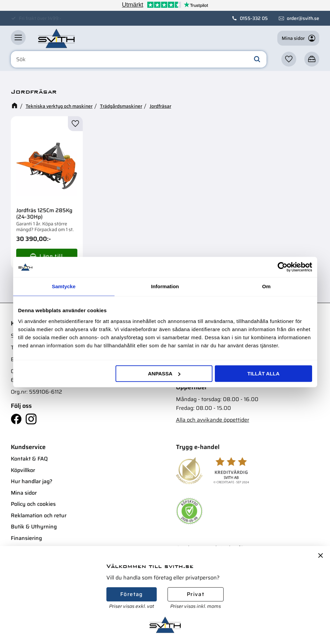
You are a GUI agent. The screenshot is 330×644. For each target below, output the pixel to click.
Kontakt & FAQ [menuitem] (29, 459)
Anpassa (164, 374)
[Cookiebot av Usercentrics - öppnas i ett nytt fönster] (283, 267)
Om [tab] (266, 286)
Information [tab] (165, 286)
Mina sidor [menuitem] (24, 493)
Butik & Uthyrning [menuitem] (34, 527)
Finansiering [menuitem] (26, 538)
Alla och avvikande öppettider (213, 420)
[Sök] (257, 59)
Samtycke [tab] (64, 286)
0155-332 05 (254, 18)
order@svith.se (303, 18)
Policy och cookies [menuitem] (33, 504)
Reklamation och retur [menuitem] (39, 515)
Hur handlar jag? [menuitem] (32, 481)
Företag (132, 594)
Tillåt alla (263, 374)
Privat (196, 594)
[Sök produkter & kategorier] (139, 59)
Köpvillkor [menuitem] (23, 470)
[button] (18, 38)
